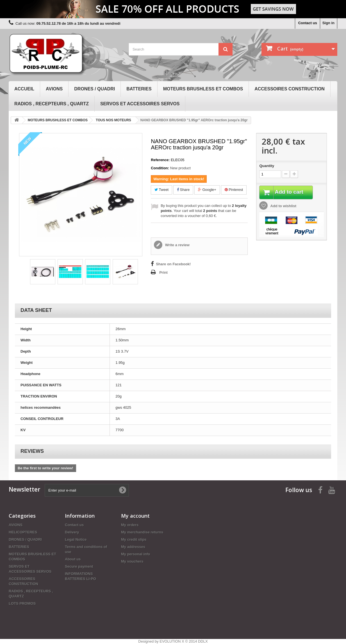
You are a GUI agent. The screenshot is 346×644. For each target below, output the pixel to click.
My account (135, 516)
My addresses (133, 547)
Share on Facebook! (173, 264)
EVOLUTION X (172, 641)
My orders (130, 525)
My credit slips (134, 539)
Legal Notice (76, 539)
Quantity (267, 166)
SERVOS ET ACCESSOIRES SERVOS (140, 104)
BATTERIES (139, 89)
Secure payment (79, 566)
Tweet (161, 190)
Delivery (72, 532)
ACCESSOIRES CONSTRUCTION (290, 89)
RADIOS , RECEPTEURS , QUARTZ (52, 104)
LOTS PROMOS (22, 603)
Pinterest (234, 190)
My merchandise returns (142, 532)
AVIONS (54, 89)
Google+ (207, 190)
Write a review (177, 245)
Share (183, 190)
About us (73, 559)
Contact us (307, 23)
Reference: (160, 160)
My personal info (136, 554)
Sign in (328, 23)
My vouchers (132, 561)
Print (163, 272)
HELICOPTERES (23, 532)
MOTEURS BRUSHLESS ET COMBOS (203, 89)
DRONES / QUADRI (95, 89)
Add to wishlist (283, 206)
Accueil (24, 89)
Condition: (160, 168)
